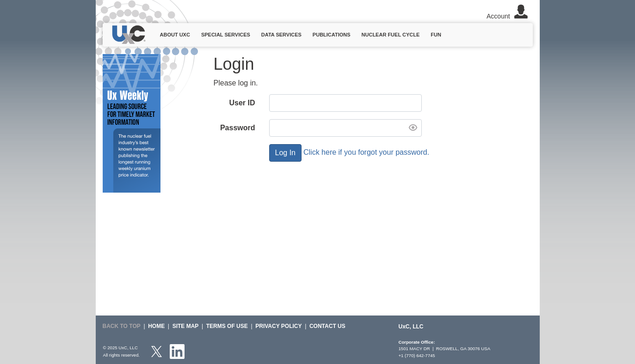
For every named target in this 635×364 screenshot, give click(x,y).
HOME (156, 326)
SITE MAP (186, 326)
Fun (436, 35)
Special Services (226, 35)
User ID (242, 103)
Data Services (281, 35)
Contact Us (327, 326)
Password (238, 128)
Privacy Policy (278, 326)
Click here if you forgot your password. (366, 152)
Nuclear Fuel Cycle (391, 35)
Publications (332, 35)
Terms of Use (227, 326)
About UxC (175, 35)
